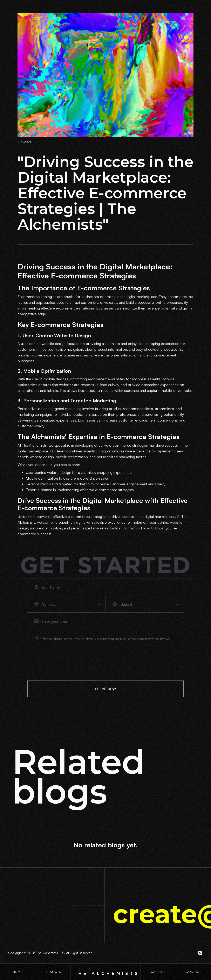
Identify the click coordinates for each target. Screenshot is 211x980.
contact (193, 972)
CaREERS (158, 972)
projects (53, 972)
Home (18, 972)
